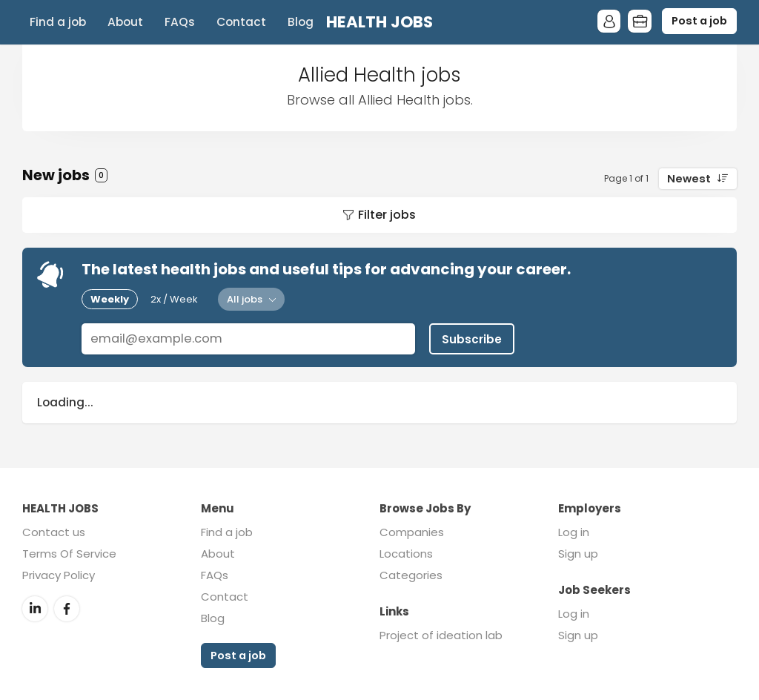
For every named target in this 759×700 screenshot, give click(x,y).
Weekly (110, 299)
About (125, 22)
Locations (406, 552)
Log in (574, 531)
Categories (411, 574)
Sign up (578, 552)
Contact (241, 22)
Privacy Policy (59, 574)
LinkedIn (35, 607)
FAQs (180, 22)
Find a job (58, 22)
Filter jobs (387, 215)
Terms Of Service (69, 552)
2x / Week (174, 299)
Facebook (67, 607)
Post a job (699, 21)
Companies (412, 531)
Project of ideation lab (441, 634)
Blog (301, 22)
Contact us (54, 531)
